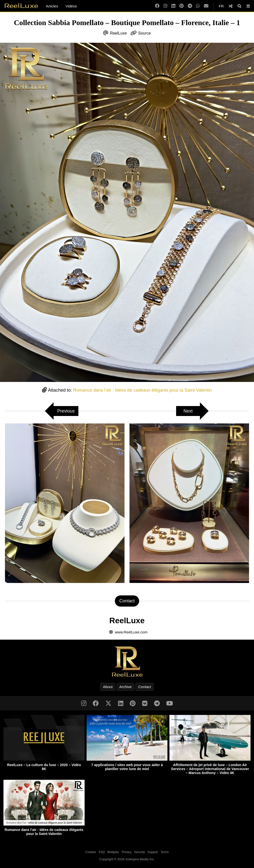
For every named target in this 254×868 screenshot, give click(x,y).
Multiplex (113, 852)
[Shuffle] (231, 6)
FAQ (102, 852)
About (108, 687)
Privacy (127, 852)
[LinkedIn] (173, 6)
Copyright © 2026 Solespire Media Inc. (127, 859)
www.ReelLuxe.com (131, 632)
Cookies (91, 852)
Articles (52, 6)
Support (153, 852)
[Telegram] (190, 6)
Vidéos (71, 6)
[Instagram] (165, 6)
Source (144, 33)
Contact (145, 687)
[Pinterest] (181, 6)
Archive (126, 687)
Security (140, 852)
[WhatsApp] (198, 6)
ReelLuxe (118, 33)
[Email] (206, 6)
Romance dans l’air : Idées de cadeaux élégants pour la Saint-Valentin (143, 390)
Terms (165, 852)
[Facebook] (157, 6)
